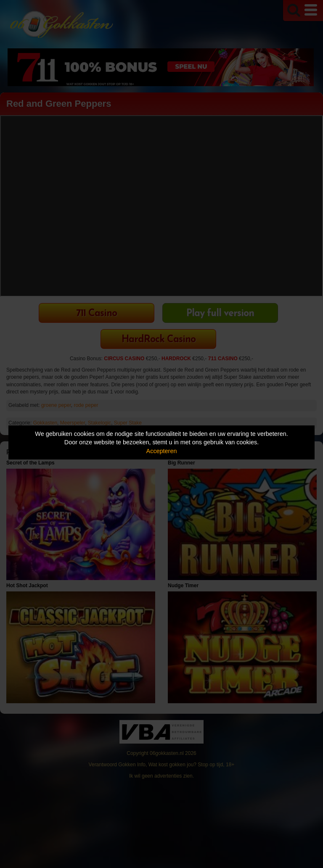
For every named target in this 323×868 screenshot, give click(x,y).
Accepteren (162, 451)
